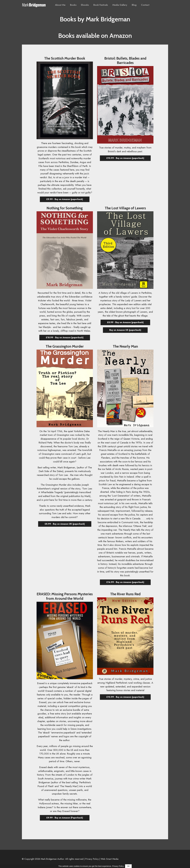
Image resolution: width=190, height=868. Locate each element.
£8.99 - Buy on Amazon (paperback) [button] (125, 322)
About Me (60, 5)
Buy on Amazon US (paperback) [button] (125, 330)
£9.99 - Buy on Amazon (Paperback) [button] (65, 818)
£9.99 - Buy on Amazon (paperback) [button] (65, 199)
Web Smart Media (110, 859)
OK (128, 866)
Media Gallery (120, 5)
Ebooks (85, 5)
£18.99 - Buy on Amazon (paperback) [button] (65, 338)
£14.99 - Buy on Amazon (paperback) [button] (125, 582)
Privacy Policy (92, 859)
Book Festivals (101, 5)
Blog (134, 5)
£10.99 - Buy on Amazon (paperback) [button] (125, 158)
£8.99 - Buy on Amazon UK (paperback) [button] (65, 524)
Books (73, 5)
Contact (145, 5)
